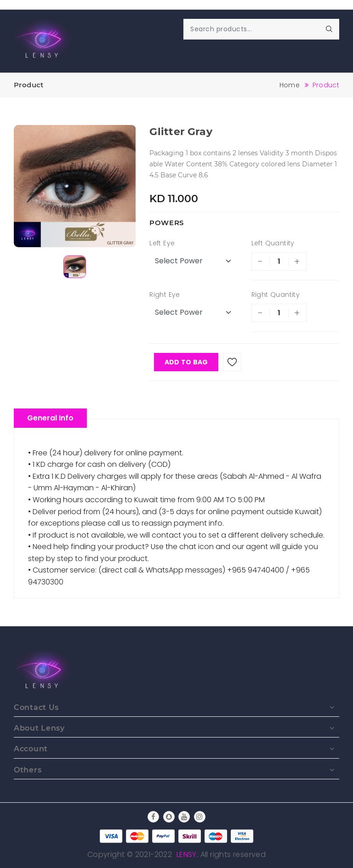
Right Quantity (276, 295)
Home (290, 85)
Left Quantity (273, 243)
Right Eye (165, 295)
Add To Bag (186, 362)
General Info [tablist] (50, 418)
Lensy (187, 854)
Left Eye (162, 243)
